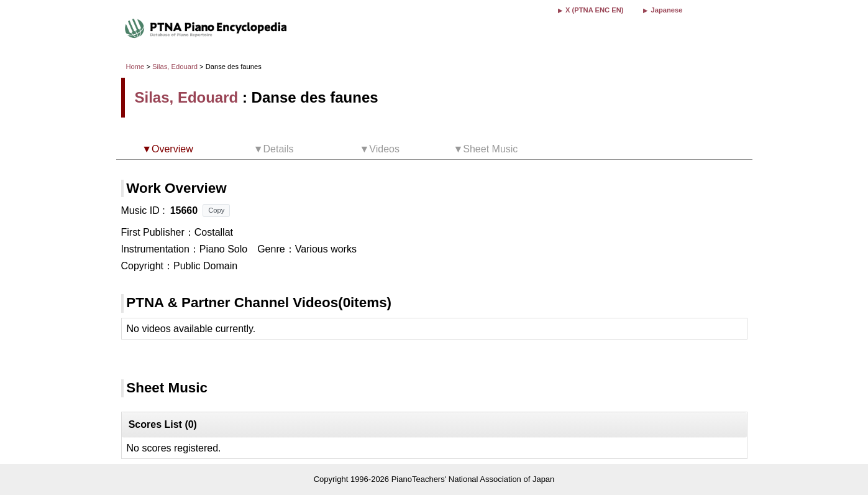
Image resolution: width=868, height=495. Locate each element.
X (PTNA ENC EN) (594, 10)
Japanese (666, 10)
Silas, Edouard (175, 67)
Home (135, 67)
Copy (216, 210)
